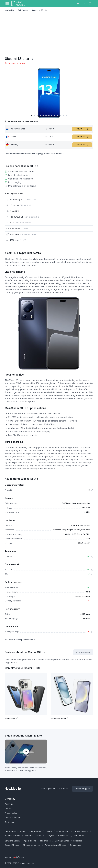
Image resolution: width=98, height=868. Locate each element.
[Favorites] (90, 4)
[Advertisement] (49, 34)
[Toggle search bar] (84, 4)
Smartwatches (63, 831)
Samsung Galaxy (12, 841)
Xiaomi (35, 10)
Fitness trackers (81, 831)
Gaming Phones (62, 841)
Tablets (49, 831)
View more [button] (83, 129)
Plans (22, 831)
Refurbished (76, 845)
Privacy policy (11, 813)
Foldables (78, 841)
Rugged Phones (12, 845)
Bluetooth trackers (33, 835)
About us (9, 804)
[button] (32, 115)
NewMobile (10, 10)
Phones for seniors (32, 845)
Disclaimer (9, 822)
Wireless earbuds (13, 835)
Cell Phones (23, 10)
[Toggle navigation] (7, 4)
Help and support (82, 789)
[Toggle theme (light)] (78, 4)
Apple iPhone (30, 841)
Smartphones (35, 831)
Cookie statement (13, 817)
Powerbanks (64, 835)
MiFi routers (79, 835)
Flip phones (45, 841)
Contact (8, 808)
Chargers (50, 835)
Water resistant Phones (55, 845)
